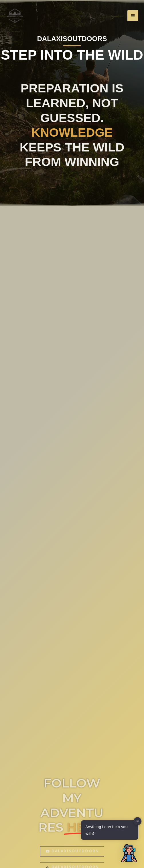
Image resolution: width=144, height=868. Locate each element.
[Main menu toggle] (133, 16)
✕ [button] (138, 821)
